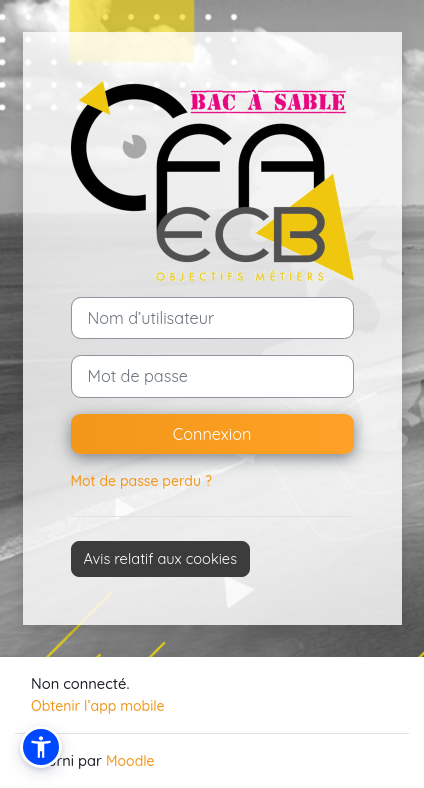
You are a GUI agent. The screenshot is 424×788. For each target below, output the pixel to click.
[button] (41, 747)
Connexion (212, 434)
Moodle (130, 761)
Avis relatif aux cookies (161, 558)
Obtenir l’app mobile (98, 706)
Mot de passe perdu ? (141, 481)
